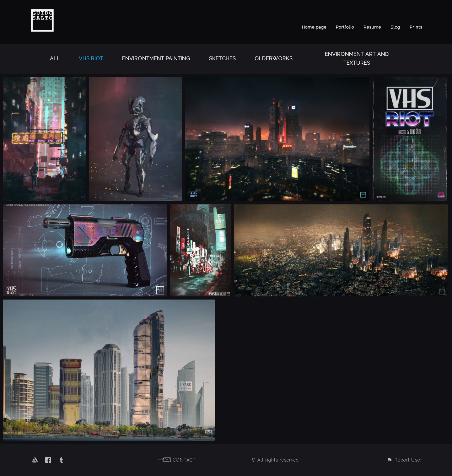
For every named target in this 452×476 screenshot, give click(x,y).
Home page (314, 27)
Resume (372, 27)
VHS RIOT (91, 59)
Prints (416, 27)
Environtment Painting (156, 59)
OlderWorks (274, 59)
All (55, 59)
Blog (395, 27)
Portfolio (345, 27)
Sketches (222, 59)
